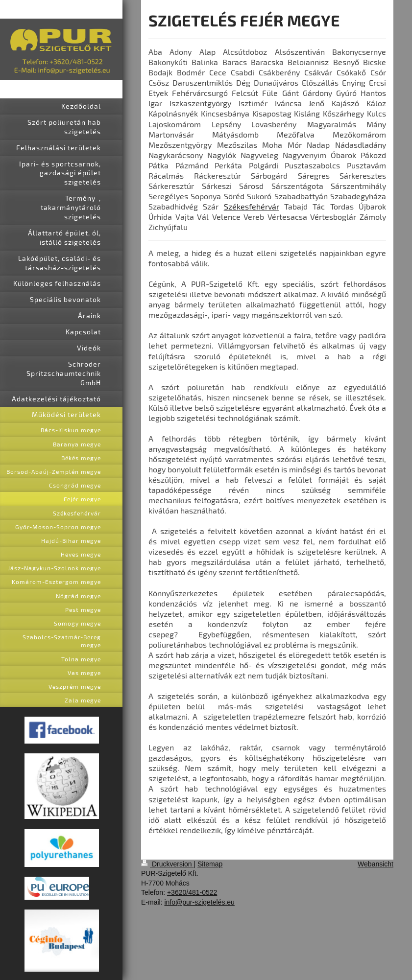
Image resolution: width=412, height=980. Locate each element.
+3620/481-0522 (192, 892)
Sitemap (210, 864)
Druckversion (167, 864)
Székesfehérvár (252, 206)
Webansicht (376, 864)
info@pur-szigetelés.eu (199, 902)
